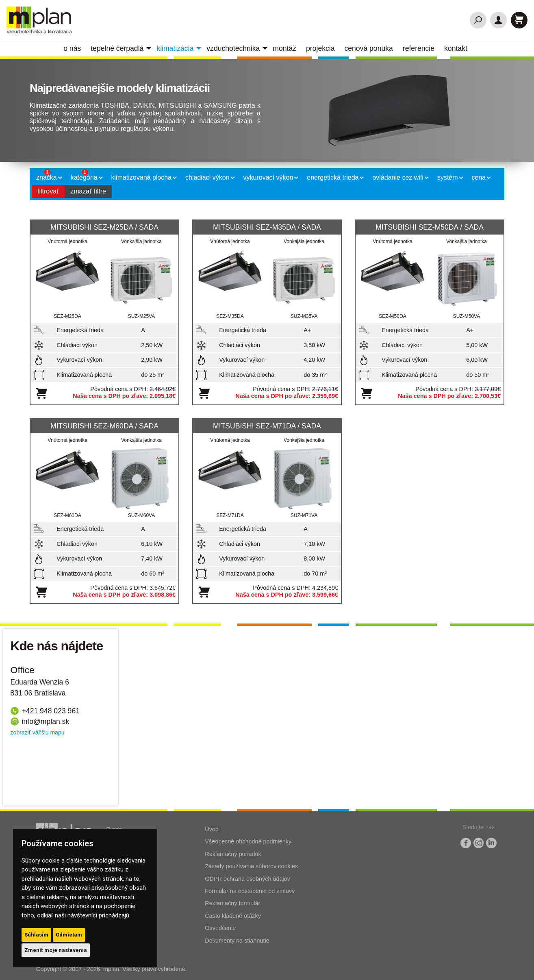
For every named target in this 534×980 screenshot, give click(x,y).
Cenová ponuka (368, 48)
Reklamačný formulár (232, 903)
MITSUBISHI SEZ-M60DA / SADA (104, 426)
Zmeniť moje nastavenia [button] (56, 950)
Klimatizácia (175, 48)
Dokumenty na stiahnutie (237, 941)
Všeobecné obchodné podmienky (248, 841)
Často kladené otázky (233, 916)
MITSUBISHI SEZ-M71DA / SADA (267, 426)
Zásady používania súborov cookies (251, 866)
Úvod (212, 829)
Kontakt (456, 48)
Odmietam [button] (69, 935)
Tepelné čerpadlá (117, 48)
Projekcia (320, 48)
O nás (72, 48)
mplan (111, 969)
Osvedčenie (220, 928)
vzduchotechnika (233, 48)
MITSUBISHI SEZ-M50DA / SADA (430, 227)
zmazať (88, 191)
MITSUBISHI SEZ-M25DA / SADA (104, 227)
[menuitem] (74, 48)
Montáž (284, 48)
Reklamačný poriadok (233, 854)
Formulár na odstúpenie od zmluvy (250, 891)
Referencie (419, 48)
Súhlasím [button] (36, 935)
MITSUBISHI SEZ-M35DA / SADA (267, 227)
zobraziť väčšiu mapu (38, 732)
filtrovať (48, 191)
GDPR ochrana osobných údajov (247, 879)
